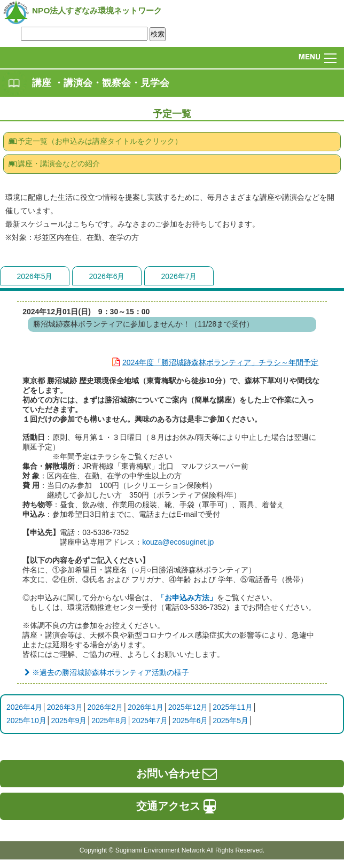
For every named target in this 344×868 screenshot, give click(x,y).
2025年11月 (233, 707)
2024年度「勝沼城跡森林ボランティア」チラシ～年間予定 (213, 362)
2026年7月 (179, 276)
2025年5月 (230, 720)
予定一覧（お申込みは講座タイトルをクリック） (95, 141)
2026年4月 (24, 707)
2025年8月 (109, 720)
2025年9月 (69, 720)
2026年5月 (35, 276)
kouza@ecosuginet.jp (178, 542)
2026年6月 (107, 276)
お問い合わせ (177, 773)
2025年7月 (150, 720)
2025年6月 (190, 720)
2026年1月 (146, 707)
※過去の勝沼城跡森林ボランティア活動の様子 (106, 672)
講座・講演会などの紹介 (54, 164)
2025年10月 (26, 720)
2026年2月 (105, 707)
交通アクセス (177, 806)
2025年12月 (188, 707)
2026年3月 (65, 707)
